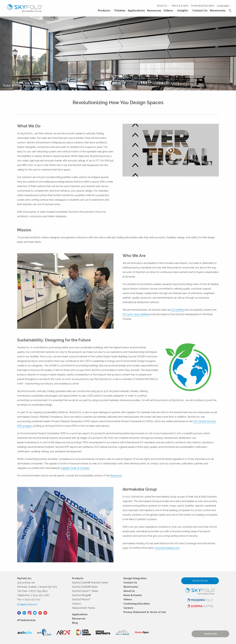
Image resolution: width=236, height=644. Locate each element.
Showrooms (218, 10)
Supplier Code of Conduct (75, 468)
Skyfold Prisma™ (81, 599)
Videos (169, 10)
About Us (163, 6)
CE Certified (178, 310)
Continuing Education (203, 6)
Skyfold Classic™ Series (85, 591)
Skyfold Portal (200, 581)
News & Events (180, 6)
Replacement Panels (84, 608)
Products (105, 10)
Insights (184, 10)
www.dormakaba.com (167, 548)
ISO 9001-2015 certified (136, 314)
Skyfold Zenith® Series (85, 587)
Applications (136, 10)
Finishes (120, 10)
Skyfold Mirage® (82, 595)
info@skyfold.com (27, 604)
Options (77, 604)
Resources (154, 10)
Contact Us (200, 10)
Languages (224, 6)
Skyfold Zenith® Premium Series (90, 583)
